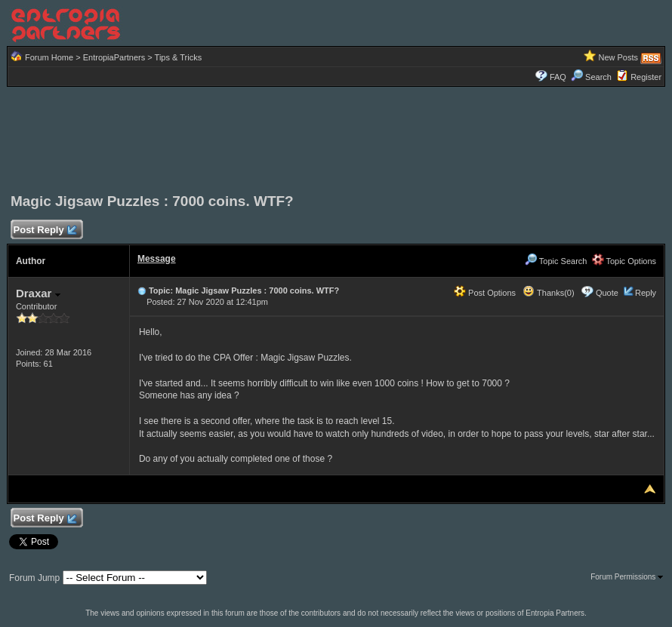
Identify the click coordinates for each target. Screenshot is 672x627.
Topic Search (556, 261)
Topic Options (624, 261)
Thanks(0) (548, 293)
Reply (646, 293)
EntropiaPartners (114, 57)
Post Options (485, 293)
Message (157, 259)
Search (591, 77)
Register (646, 77)
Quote (607, 293)
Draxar (38, 293)
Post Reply (45, 231)
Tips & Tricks (179, 57)
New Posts (618, 57)
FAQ (558, 77)
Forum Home (49, 57)
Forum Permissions (627, 577)
